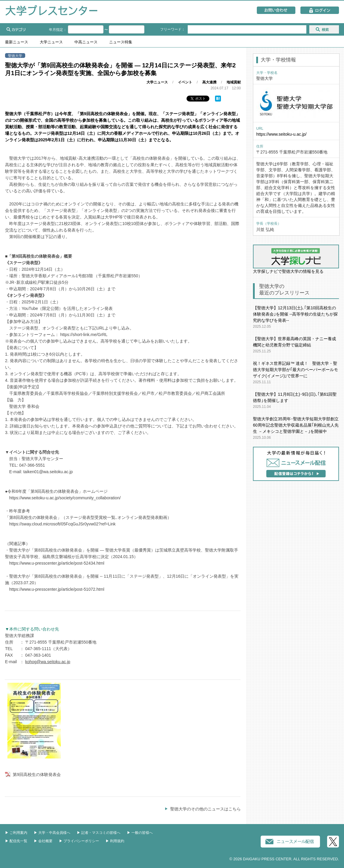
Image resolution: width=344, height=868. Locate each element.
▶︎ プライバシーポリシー (79, 841)
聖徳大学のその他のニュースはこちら (206, 809)
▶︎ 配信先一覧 (16, 841)
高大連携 (209, 82)
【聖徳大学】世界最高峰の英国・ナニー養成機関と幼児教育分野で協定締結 (294, 342)
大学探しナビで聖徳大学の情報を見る (296, 259)
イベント (185, 82)
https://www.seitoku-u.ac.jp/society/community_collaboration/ (65, 498)
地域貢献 (234, 82)
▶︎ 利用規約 (115, 841)
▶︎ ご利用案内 (16, 833)
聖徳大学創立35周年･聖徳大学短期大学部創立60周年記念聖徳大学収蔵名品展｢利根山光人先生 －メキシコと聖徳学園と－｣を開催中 (296, 425)
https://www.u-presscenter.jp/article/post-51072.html (57, 589)
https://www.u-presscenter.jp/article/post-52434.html (57, 563)
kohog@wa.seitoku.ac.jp (48, 662)
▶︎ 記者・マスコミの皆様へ (99, 833)
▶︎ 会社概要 (43, 841)
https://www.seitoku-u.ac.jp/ (281, 134)
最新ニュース (17, 42)
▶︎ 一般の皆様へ (140, 833)
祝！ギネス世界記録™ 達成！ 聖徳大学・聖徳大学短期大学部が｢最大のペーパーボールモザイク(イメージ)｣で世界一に (296, 370)
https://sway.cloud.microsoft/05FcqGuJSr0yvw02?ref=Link (62, 524)
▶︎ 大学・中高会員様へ (52, 833)
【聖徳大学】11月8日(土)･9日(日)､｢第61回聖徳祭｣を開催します (295, 397)
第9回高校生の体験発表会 (37, 774)
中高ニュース (86, 42)
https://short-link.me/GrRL (84, 335)
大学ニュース (51, 42)
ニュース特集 (121, 42)
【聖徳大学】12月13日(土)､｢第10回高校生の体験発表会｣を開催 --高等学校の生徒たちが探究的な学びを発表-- (295, 314)
